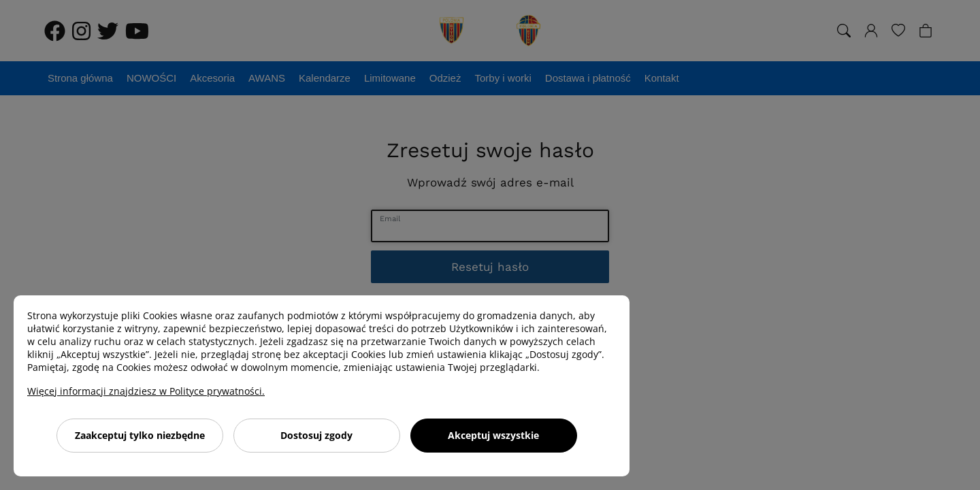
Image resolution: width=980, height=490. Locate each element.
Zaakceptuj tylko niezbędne (140, 435)
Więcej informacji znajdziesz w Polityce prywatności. (146, 391)
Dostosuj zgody (316, 435)
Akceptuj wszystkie (493, 435)
